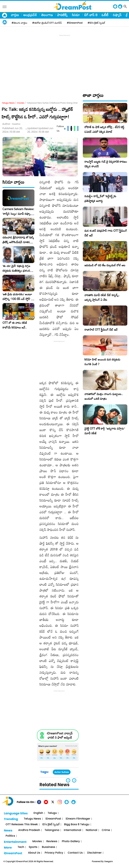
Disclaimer (94, 853)
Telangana (52, 830)
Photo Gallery (71, 841)
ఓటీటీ (105, 15)
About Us (34, 853)
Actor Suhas (62, 772)
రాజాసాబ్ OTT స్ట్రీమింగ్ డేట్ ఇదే (101, 330)
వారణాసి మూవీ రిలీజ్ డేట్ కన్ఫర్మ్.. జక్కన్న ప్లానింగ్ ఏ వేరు (102, 297)
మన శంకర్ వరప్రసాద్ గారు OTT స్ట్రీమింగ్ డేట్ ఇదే (106, 233)
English (38, 813)
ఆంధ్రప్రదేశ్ (30, 15)
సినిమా (76, 15)
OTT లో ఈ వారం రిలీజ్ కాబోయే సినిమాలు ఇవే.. (15, 325)
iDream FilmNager (78, 819)
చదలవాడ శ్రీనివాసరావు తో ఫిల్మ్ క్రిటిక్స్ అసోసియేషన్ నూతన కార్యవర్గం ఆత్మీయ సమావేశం (18, 240)
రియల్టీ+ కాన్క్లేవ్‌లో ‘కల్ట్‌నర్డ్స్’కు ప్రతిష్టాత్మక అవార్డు (100, 198)
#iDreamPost (75, 23)
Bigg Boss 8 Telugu (77, 824)
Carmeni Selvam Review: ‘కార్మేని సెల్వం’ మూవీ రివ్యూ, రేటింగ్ (18, 211)
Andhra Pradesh (29, 830)
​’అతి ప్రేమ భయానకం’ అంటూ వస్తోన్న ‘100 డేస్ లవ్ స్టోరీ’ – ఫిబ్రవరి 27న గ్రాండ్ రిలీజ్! (18, 297)
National (92, 830)
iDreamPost (53, 819)
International (73, 830)
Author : (11, 124)
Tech (21, 847)
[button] (74, 780)
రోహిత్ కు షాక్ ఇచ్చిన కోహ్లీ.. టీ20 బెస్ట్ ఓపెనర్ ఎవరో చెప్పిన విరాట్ (104, 129)
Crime (106, 830)
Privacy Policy (54, 853)
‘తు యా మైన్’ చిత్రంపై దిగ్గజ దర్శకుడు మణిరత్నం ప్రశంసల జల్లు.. (17, 268)
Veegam (109, 861)
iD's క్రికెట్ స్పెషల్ (51, 824)
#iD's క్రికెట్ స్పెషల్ (96, 23)
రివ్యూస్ (117, 15)
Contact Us (75, 853)
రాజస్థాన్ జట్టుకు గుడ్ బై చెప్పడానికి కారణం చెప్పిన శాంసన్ (106, 164)
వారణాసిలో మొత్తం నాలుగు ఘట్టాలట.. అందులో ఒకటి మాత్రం (104, 396)
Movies (37, 841)
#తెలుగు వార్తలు (19, 23)
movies (21, 103)
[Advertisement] (65, 61)
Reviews (52, 841)
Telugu (52, 813)
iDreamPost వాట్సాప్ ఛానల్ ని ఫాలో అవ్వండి (60, 735)
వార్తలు (15, 15)
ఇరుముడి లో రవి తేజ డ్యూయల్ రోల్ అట (105, 265)
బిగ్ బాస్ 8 (91, 15)
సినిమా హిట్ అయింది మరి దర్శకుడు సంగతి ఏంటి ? (102, 362)
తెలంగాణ (47, 15)
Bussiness (48, 847)
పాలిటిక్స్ (62, 15)
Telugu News (8, 103)
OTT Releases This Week (22, 824)
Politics (10, 836)
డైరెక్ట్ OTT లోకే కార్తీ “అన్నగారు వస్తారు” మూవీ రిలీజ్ (105, 431)
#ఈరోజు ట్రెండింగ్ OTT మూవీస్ (47, 23)
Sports (33, 847)
